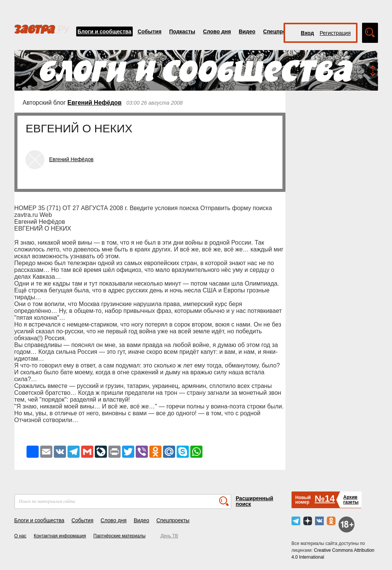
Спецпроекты (281, 31)
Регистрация (335, 33)
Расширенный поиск (255, 501)
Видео (247, 31)
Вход (308, 33)
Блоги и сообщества (105, 31)
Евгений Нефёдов (95, 103)
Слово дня (217, 31)
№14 (325, 499)
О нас (20, 536)
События (150, 31)
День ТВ (169, 536)
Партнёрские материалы (119, 536)
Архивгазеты (351, 500)
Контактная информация (60, 536)
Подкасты (182, 31)
